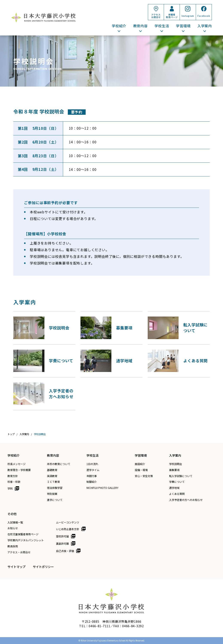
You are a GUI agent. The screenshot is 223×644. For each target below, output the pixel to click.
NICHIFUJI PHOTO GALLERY (102, 488)
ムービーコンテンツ (68, 522)
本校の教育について (59, 464)
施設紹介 (140, 464)
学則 (10, 488)
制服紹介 (92, 482)
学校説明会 (176, 464)
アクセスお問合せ (156, 16)
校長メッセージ (17, 464)
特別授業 (52, 494)
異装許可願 (62, 544)
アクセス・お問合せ (19, 552)
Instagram (188, 16)
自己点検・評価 (65, 551)
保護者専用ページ (172, 16)
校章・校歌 (14, 482)
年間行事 (92, 476)
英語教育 (52, 476)
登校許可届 (62, 536)
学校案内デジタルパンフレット (26, 540)
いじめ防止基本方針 (68, 529)
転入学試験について (181, 476)
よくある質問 (177, 494)
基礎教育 (52, 470)
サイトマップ (17, 567)
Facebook (204, 16)
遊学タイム (93, 470)
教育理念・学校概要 (19, 470)
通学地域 (174, 488)
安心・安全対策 (144, 476)
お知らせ (13, 528)
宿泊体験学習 (55, 488)
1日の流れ (92, 464)
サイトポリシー (43, 567)
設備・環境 (141, 470)
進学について (55, 500)
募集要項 (174, 470)
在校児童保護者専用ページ (23, 534)
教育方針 (13, 476)
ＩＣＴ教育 (53, 482)
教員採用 (13, 546)
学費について (177, 482)
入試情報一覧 (15, 522)
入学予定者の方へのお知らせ (186, 500)
